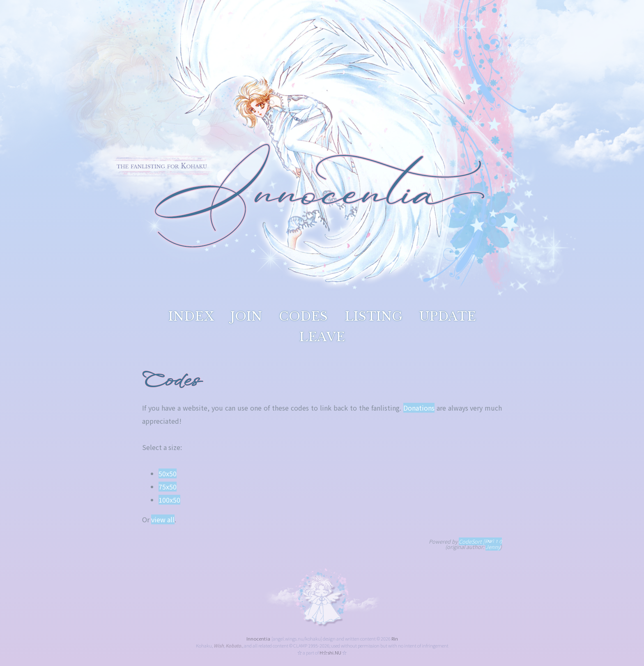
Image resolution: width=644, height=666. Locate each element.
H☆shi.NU (330, 652)
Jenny (493, 547)
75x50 (168, 487)
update (447, 316)
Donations (419, 408)
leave (322, 337)
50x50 (168, 473)
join (246, 316)
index (191, 316)
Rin (395, 638)
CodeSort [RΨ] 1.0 (481, 541)
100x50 (169, 500)
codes (303, 316)
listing (373, 316)
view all (163, 519)
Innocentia (259, 638)
